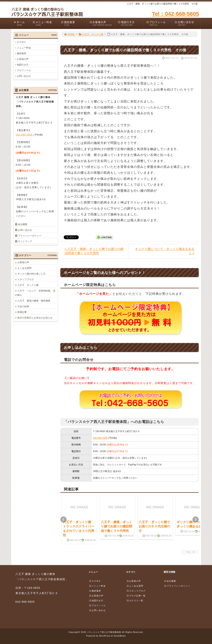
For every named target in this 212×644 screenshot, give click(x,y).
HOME (69, 34)
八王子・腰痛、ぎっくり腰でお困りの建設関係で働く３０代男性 (116, 526)
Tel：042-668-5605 (176, 14)
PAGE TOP (189, 552)
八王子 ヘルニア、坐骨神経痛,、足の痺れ (35, 293)
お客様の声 (102, 23)
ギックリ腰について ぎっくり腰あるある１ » (165, 251)
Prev (64, 520)
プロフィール (159, 23)
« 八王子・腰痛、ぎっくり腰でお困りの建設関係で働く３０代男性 (94, 251)
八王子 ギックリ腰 (91, 34)
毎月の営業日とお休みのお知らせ (35, 318)
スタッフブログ (26, 279)
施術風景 (74, 23)
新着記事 (22, 312)
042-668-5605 (100, 438)
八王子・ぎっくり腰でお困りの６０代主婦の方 (154, 526)
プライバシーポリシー (30, 236)
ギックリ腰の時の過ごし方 (31, 274)
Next (196, 520)
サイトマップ (25, 241)
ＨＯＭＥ (21, 42)
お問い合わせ (188, 23)
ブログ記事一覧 (136, 596)
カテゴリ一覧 (135, 601)
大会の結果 (23, 306)
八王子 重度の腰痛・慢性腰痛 (34, 301)
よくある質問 (24, 268)
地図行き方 (131, 23)
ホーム (22, 23)
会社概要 (23, 224)
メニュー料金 (46, 23)
